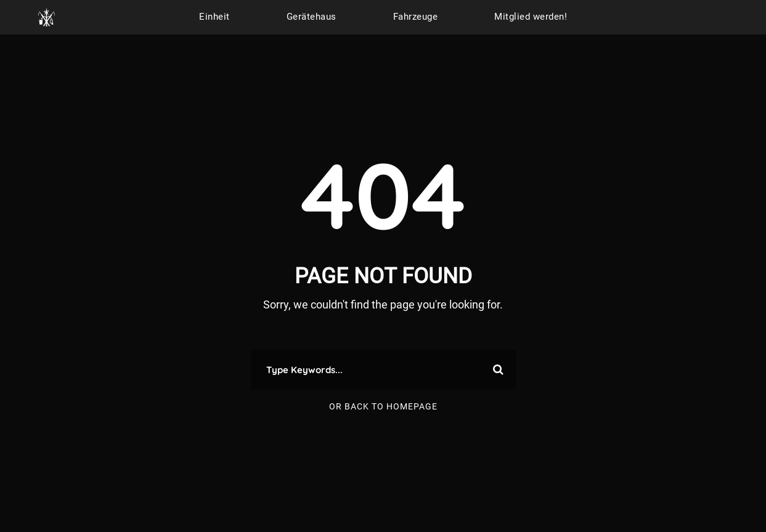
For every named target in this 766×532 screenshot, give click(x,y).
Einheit (214, 17)
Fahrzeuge (416, 17)
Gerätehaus (312, 17)
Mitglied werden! (531, 17)
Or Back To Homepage (383, 406)
